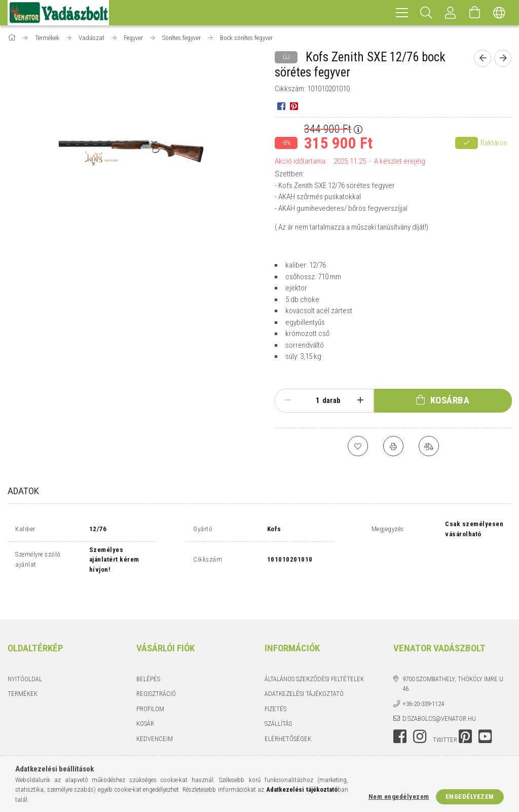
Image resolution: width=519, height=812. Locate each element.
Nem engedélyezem (399, 797)
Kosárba (450, 400)
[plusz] (361, 400)
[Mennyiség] (312, 400)
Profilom (150, 687)
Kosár (145, 701)
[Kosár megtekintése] (475, 13)
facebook (400, 714)
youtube (485, 714)
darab (331, 400)
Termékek (23, 671)
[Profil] (451, 13)
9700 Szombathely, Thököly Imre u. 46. (454, 662)
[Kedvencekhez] (358, 446)
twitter (445, 717)
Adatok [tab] (23, 491)
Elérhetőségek (288, 716)
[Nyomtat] (393, 446)
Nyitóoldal (25, 657)
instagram (420, 714)
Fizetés (275, 687)
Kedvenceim (155, 716)
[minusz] (288, 400)
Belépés (148, 657)
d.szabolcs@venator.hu (439, 696)
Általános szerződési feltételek (314, 657)
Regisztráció (156, 671)
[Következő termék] (503, 58)
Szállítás (278, 701)
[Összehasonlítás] (429, 446)
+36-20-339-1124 (423, 681)
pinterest (465, 714)
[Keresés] (426, 13)
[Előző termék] (483, 58)
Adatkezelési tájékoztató (304, 671)
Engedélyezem (470, 797)
